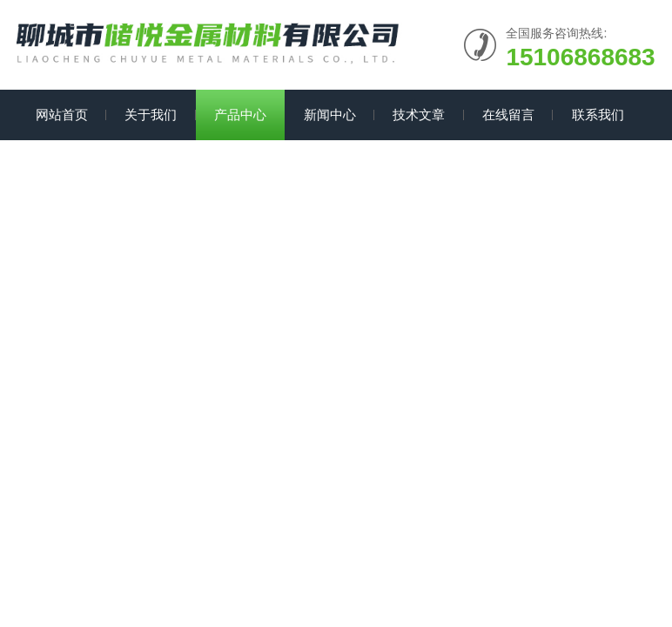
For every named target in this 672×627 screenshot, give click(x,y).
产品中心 (240, 115)
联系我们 (598, 115)
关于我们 (151, 115)
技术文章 (419, 115)
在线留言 (508, 115)
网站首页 (62, 115)
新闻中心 (330, 115)
